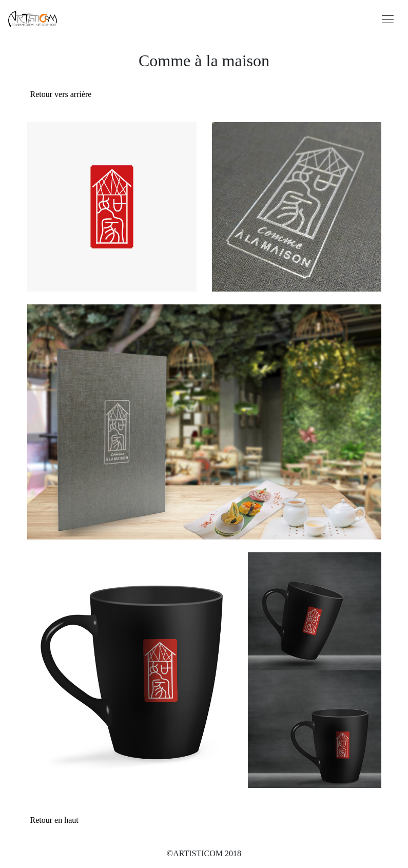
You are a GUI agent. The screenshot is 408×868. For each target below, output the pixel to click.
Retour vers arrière (61, 94)
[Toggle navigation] (388, 18)
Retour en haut (54, 820)
